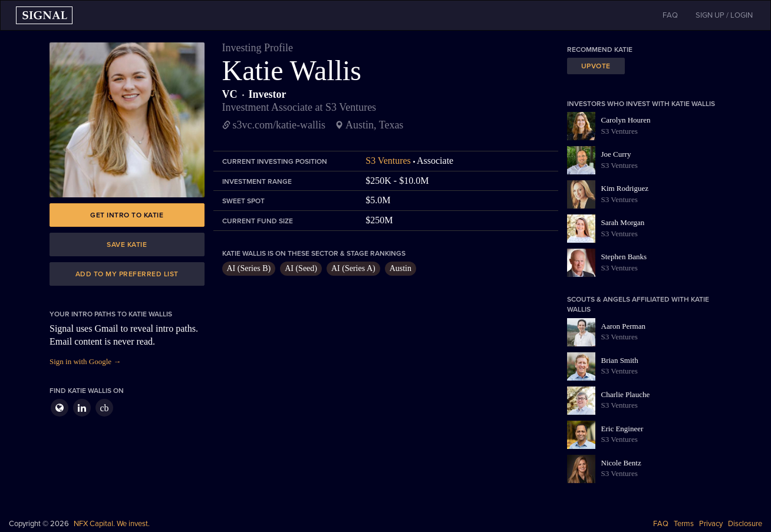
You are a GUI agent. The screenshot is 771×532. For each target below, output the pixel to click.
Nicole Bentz (621, 463)
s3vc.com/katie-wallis (279, 125)
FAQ (661, 524)
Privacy (711, 524)
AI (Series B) (249, 268)
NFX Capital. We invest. (112, 524)
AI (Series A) (353, 268)
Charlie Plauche (626, 394)
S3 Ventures (388, 161)
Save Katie (127, 244)
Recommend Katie (600, 49)
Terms (684, 524)
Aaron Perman (623, 326)
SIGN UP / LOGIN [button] (724, 15)
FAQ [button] (670, 15)
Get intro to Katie (127, 215)
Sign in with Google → (85, 361)
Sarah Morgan (623, 222)
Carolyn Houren (626, 120)
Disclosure (745, 524)
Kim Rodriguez (625, 188)
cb (104, 408)
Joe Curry (616, 154)
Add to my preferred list (127, 274)
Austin (401, 268)
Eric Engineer (622, 429)
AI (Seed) (301, 268)
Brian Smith (620, 360)
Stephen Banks (624, 257)
